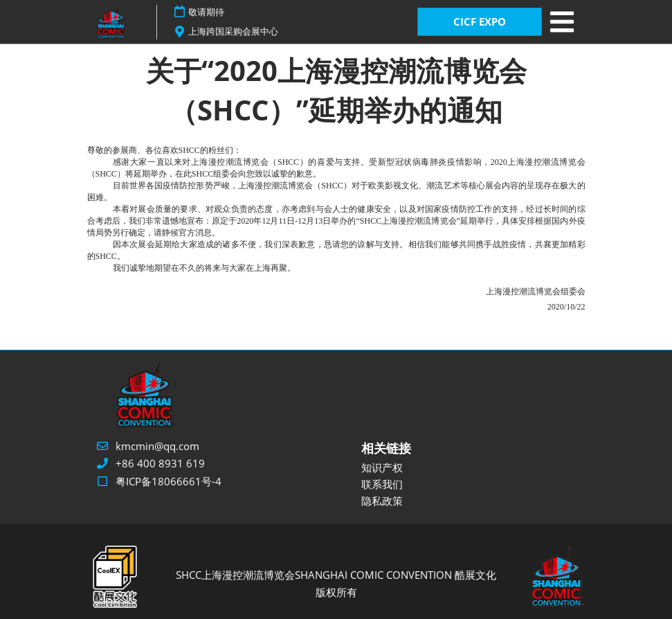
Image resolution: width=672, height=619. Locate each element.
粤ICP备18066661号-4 (169, 481)
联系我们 (382, 484)
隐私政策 (382, 501)
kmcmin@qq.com (157, 446)
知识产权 (382, 467)
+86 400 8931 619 (160, 463)
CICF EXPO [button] (480, 21)
